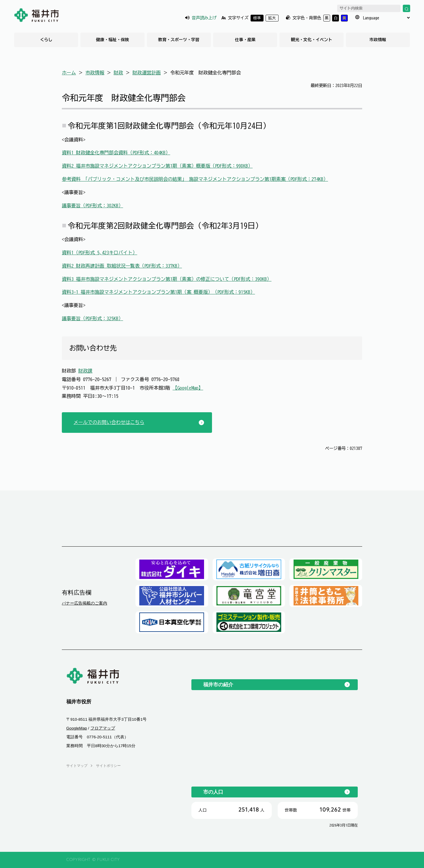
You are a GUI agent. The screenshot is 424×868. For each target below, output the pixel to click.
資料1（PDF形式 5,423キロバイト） (100, 253)
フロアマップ (103, 728)
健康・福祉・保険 (112, 40)
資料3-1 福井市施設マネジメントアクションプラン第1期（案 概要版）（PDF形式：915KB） (158, 292)
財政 (118, 73)
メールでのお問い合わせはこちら (109, 422)
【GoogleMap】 (188, 388)
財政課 (85, 371)
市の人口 (213, 792)
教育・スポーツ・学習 (179, 40)
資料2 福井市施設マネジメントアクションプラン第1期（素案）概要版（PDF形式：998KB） (157, 166)
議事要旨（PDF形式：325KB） (92, 318)
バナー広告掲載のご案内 (85, 603)
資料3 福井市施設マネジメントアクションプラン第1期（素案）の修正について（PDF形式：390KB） (167, 279)
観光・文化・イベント (312, 40)
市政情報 (378, 40)
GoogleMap (77, 728)
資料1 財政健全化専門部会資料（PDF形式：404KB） (116, 153)
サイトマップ (77, 766)
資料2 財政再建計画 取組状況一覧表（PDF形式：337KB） (122, 266)
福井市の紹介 (218, 685)
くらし (46, 40)
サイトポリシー (108, 766)
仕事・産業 (245, 40)
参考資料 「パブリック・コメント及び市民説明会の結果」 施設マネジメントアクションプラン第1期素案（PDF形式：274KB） (195, 179)
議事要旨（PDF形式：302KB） (92, 206)
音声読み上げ (204, 18)
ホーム (69, 73)
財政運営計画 (147, 73)
